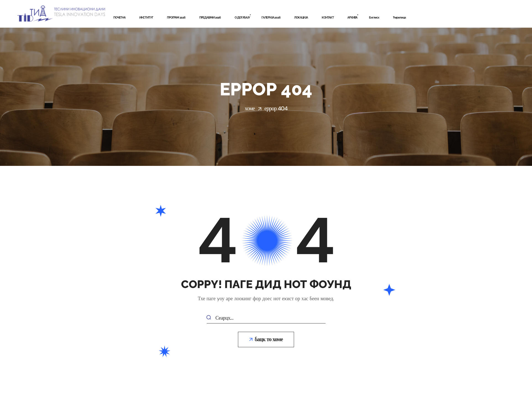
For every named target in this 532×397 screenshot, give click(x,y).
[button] (266, 339)
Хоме (250, 108)
